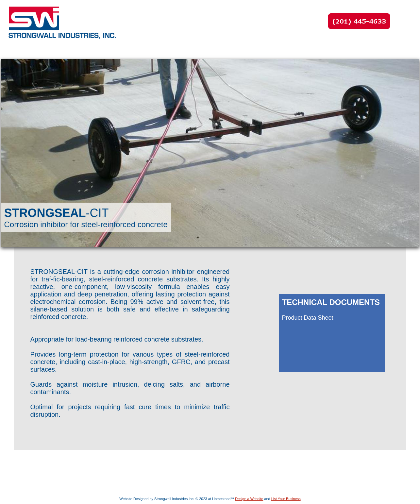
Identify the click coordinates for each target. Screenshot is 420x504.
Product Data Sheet (308, 318)
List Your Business (286, 499)
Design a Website (249, 499)
